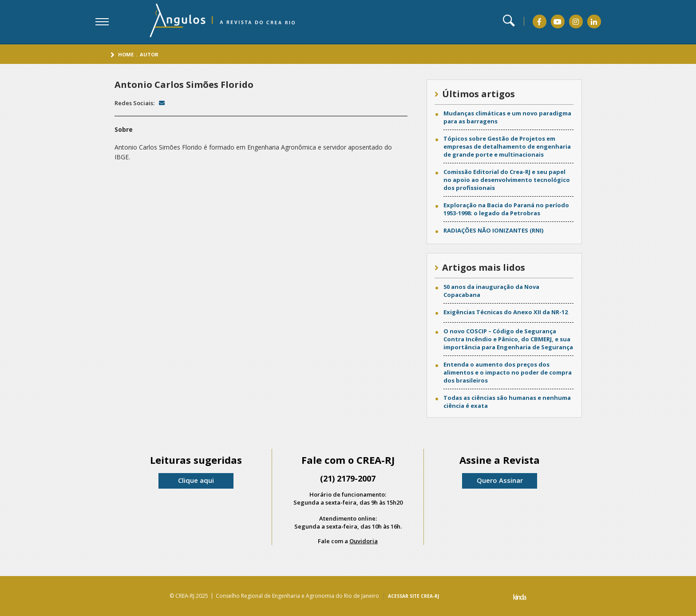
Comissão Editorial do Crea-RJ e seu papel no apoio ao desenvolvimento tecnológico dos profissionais (507, 180)
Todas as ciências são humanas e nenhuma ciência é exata (507, 402)
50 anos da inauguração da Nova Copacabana (491, 291)
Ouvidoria (364, 541)
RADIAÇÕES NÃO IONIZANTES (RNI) (493, 230)
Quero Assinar (500, 480)
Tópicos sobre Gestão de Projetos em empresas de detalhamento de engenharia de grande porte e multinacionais (507, 146)
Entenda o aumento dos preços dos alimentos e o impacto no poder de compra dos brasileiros (508, 372)
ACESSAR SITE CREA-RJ (413, 596)
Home (126, 54)
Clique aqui (196, 480)
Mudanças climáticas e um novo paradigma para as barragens (507, 117)
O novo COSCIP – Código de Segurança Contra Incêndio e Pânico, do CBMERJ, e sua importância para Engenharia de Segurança (508, 339)
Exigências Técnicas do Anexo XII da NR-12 (506, 312)
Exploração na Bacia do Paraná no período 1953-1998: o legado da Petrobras (506, 209)
